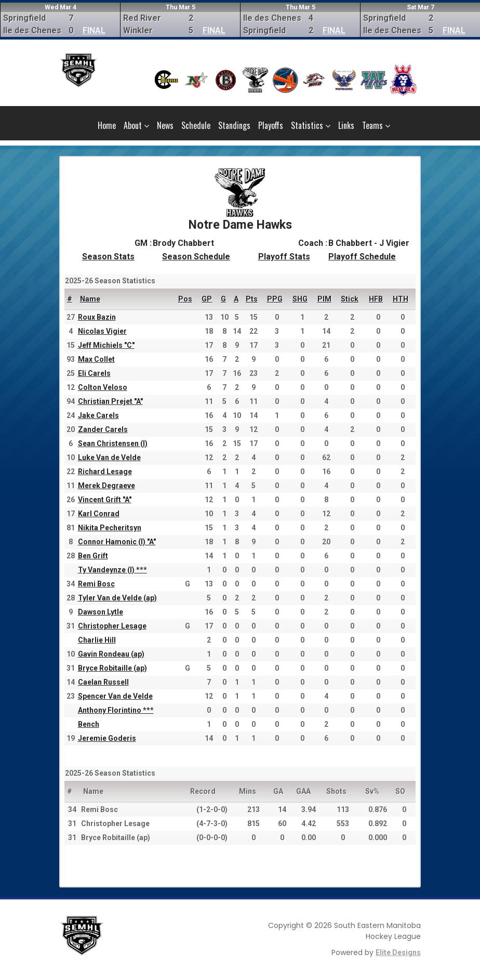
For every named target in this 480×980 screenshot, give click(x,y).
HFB (376, 299)
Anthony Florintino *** (116, 710)
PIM (324, 299)
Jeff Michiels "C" (106, 345)
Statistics (311, 125)
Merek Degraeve (106, 486)
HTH (401, 299)
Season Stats (108, 257)
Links (346, 125)
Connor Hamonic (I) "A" (117, 542)
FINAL (94, 30)
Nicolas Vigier (102, 331)
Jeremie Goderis (107, 738)
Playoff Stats (284, 257)
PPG (275, 299)
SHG (300, 299)
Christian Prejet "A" (110, 401)
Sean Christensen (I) (113, 443)
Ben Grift (93, 556)
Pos (185, 299)
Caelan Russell (103, 682)
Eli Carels (94, 373)
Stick (350, 299)
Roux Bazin (97, 317)
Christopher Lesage (112, 626)
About (136, 125)
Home (107, 125)
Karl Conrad (99, 514)
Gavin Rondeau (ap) (111, 654)
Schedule (196, 125)
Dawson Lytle (101, 612)
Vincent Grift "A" (105, 500)
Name (90, 299)
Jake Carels (98, 415)
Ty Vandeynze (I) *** (112, 570)
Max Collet (96, 359)
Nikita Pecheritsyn (110, 528)
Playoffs (271, 125)
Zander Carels (103, 429)
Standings (234, 125)
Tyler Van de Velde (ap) (117, 598)
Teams (376, 125)
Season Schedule (196, 257)
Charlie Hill (97, 640)
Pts (252, 299)
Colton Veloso (103, 387)
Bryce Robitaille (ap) (112, 668)
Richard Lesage (105, 472)
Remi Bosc (96, 584)
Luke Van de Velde (109, 458)
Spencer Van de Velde (115, 696)
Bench (89, 724)
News (165, 125)
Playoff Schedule (362, 257)
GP (207, 299)
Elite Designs (398, 952)
